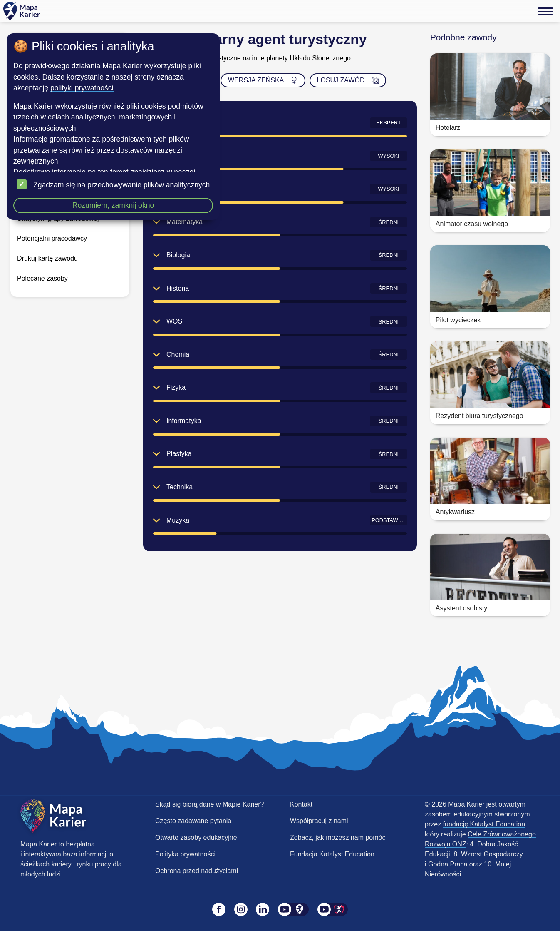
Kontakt (301, 804)
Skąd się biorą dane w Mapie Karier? (209, 804)
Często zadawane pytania (193, 821)
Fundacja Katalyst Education (332, 854)
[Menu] (545, 11)
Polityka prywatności (185, 854)
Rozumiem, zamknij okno (113, 205)
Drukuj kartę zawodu (47, 258)
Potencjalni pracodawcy (52, 238)
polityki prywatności (82, 88)
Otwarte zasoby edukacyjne (196, 838)
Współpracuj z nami (319, 821)
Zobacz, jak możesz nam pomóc (338, 838)
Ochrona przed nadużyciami (197, 871)
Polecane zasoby (42, 278)
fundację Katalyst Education (484, 824)
